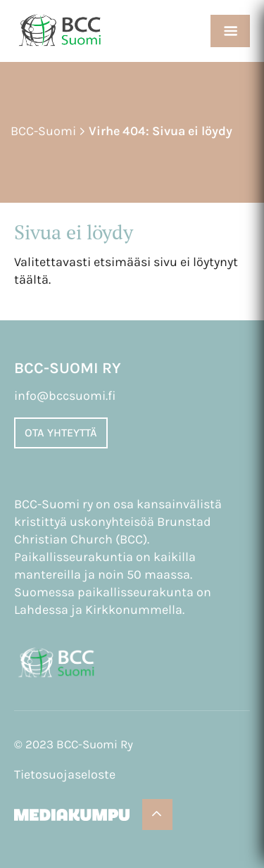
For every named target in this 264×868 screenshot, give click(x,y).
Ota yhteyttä (61, 433)
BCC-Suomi (43, 131)
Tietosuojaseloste (65, 774)
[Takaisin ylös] (157, 814)
